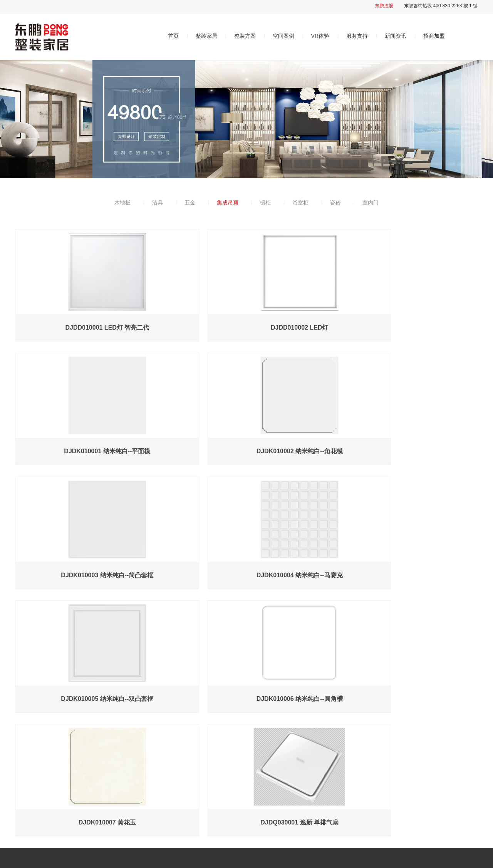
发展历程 (131, 800)
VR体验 (320, 36)
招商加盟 (434, 36)
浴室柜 (300, 203)
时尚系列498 (211, 771)
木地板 (122, 203)
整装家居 (206, 36)
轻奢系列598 (211, 785)
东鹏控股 (384, 6)
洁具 (158, 203)
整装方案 (245, 36)
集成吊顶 (228, 203)
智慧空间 (282, 771)
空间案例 (283, 36)
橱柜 (265, 203)
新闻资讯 (396, 36)
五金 (190, 203)
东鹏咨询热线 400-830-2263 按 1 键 (441, 6)
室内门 (371, 203)
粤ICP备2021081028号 (119, 859)
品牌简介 (131, 771)
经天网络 (179, 859)
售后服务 (357, 771)
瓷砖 (335, 203)
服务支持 (357, 36)
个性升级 (206, 800)
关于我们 (132, 755)
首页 (173, 36)
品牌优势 (131, 785)
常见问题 (357, 785)
